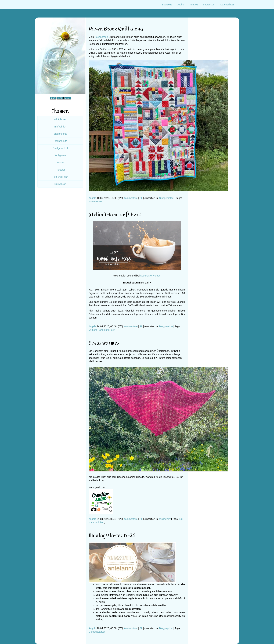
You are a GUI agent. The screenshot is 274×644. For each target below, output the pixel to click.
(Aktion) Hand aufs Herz (102, 330)
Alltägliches (60, 119)
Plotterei (60, 170)
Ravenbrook (101, 37)
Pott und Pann (60, 177)
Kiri (181, 519)
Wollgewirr (165, 519)
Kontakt (194, 5)
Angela (92, 198)
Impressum (209, 5)
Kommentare (131, 198)
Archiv (181, 5)
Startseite (167, 5)
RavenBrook (95, 202)
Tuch (91, 522)
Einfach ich (60, 127)
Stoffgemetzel (167, 198)
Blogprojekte (166, 326)
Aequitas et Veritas (150, 276)
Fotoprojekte (60, 141)
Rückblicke (60, 184)
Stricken (100, 522)
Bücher (60, 162)
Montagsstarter (97, 632)
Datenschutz (227, 5)
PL (141, 198)
